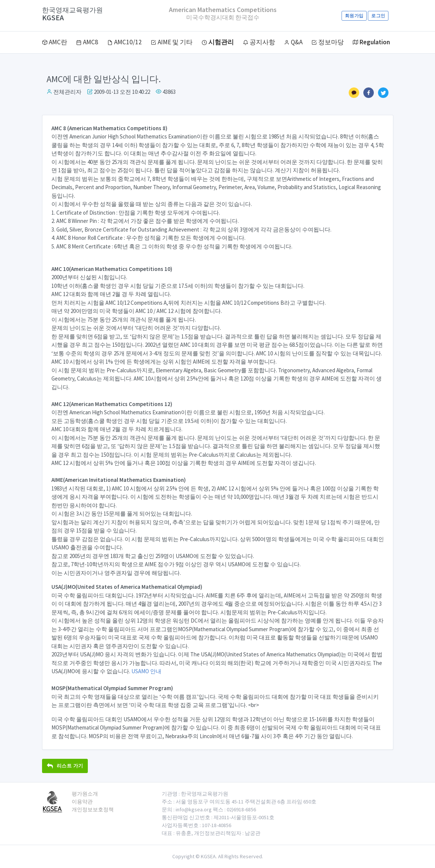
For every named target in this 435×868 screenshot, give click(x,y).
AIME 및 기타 (172, 42)
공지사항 (259, 42)
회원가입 (354, 16)
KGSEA (72, 14)
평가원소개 (85, 794)
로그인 (378, 16)
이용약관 (82, 802)
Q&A (293, 42)
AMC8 (87, 42)
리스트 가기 (65, 766)
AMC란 (55, 42)
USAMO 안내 (146, 671)
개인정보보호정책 (93, 809)
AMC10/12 (125, 42)
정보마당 (328, 42)
